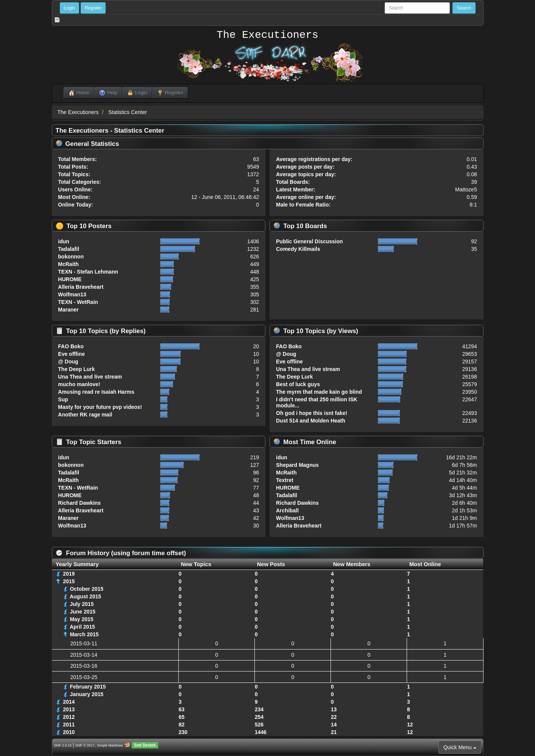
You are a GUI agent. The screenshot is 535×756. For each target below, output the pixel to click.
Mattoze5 (466, 189)
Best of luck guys (298, 384)
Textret (285, 480)
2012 (69, 717)
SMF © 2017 (85, 745)
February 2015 (88, 687)
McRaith (68, 264)
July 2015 (82, 604)
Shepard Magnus (297, 465)
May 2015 (81, 619)
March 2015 (84, 634)
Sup (63, 399)
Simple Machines (110, 745)
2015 (69, 581)
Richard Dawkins (79, 503)
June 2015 (83, 612)
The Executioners (267, 35)
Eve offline (71, 354)
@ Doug (68, 362)
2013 (69, 709)
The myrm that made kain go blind (319, 392)
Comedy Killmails (298, 249)
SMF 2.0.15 (63, 745)
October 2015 (87, 589)
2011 (69, 725)
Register (93, 8)
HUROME (70, 279)
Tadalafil (69, 249)
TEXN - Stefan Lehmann (88, 272)
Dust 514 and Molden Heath (311, 421)
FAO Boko (71, 346)
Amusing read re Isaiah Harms (96, 392)
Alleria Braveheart (81, 287)
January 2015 (87, 694)
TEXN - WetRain (78, 302)
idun (64, 241)
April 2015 (82, 627)
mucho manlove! (79, 384)
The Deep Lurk (76, 369)
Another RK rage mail (85, 415)
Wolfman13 (72, 294)
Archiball (287, 510)
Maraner (68, 310)
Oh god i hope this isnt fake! (312, 413)
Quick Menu (460, 747)
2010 (69, 732)
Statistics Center (128, 112)
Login (69, 8)
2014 (69, 702)
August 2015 (85, 596)
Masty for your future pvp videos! (100, 407)
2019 (69, 574)
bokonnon (71, 257)
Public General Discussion (310, 241)
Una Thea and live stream (90, 377)
